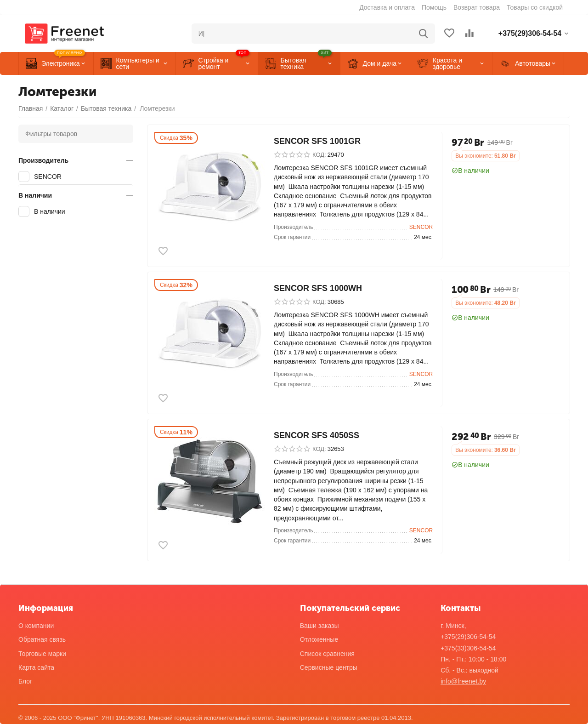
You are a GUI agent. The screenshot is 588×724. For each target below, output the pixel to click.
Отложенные (319, 639)
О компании (36, 626)
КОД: (319, 155)
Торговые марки (42, 654)
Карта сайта (36, 667)
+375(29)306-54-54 (468, 637)
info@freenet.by (463, 681)
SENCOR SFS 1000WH (318, 288)
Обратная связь (42, 639)
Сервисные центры (329, 667)
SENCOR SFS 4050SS (317, 435)
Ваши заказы (319, 626)
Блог (25, 681)
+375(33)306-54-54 (468, 648)
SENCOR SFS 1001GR (317, 141)
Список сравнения (327, 654)
